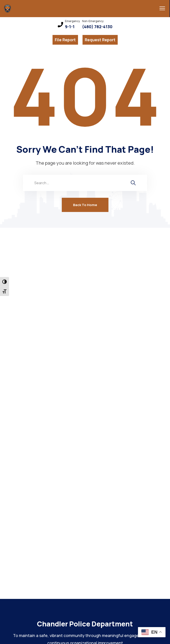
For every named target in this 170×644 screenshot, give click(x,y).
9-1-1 (70, 27)
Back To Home (85, 205)
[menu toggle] (160, 8)
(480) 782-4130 (97, 27)
